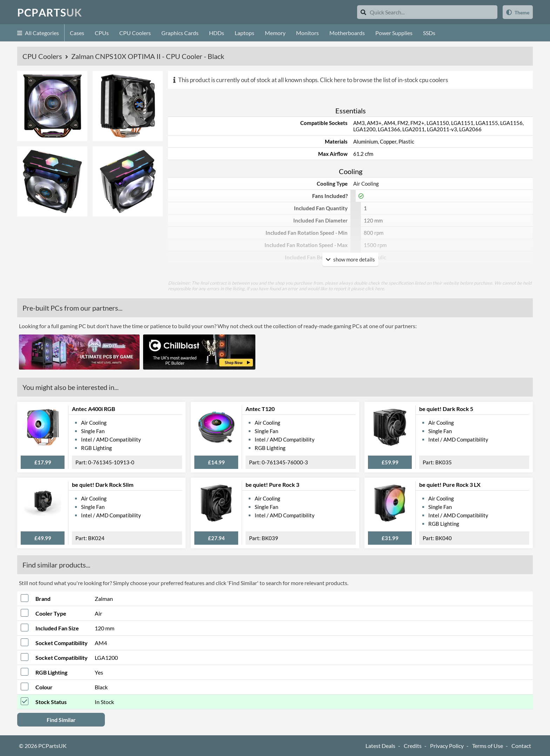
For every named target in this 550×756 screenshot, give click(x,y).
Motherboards (347, 33)
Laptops (244, 33)
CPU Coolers (135, 33)
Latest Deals (380, 746)
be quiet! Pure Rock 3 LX (450, 485)
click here (375, 289)
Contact (521, 746)
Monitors (307, 33)
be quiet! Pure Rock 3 (272, 485)
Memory (275, 33)
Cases (77, 33)
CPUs (102, 33)
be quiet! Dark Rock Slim (103, 485)
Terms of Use (488, 746)
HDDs (217, 33)
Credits (413, 746)
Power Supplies (394, 33)
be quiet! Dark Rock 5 (446, 409)
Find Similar (61, 720)
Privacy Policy (447, 746)
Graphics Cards (180, 33)
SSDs (429, 33)
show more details (350, 259)
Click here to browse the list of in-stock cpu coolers (384, 80)
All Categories (38, 33)
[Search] (363, 12)
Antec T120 (260, 409)
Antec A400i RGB (93, 409)
